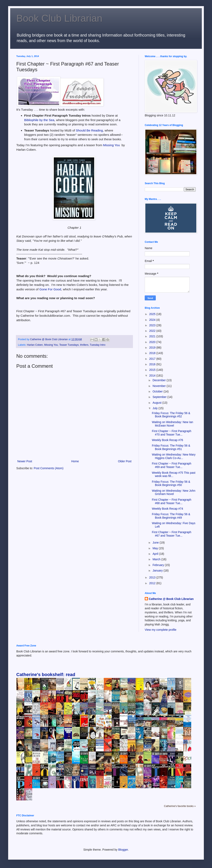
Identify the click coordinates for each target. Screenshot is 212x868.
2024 (153, 320)
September (160, 397)
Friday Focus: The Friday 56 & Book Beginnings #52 (171, 415)
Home (75, 461)
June (156, 543)
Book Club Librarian (59, 18)
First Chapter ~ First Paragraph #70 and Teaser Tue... (172, 433)
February (159, 565)
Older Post (125, 461)
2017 (153, 359)
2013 (153, 577)
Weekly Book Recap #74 (167, 509)
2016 (153, 364)
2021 (153, 336)
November (159, 386)
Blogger (123, 850)
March (157, 559)
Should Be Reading (89, 130)
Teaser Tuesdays (69, 345)
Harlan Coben (35, 345)
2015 (153, 370)
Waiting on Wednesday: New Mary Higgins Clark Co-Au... (174, 456)
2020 (153, 342)
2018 (153, 353)
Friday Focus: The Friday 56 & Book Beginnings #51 (171, 447)
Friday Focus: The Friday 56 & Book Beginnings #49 (171, 516)
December (159, 380)
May (156, 548)
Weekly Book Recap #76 (167, 440)
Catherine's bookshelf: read (46, 675)
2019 (153, 348)
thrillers (84, 345)
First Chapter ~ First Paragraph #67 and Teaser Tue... (172, 534)
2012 (153, 583)
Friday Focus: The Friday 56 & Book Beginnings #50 (171, 483)
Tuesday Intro (98, 345)
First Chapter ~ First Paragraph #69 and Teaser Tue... (172, 465)
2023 (153, 325)
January (158, 570)
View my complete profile (161, 630)
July (155, 408)
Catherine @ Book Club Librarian (171, 599)
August (157, 403)
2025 (153, 314)
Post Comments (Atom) (49, 468)
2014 (153, 376)
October (158, 391)
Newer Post (25, 461)
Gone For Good (50, 289)
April (156, 554)
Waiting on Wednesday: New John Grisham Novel (174, 492)
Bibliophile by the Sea (39, 120)
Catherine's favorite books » (180, 806)
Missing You (112, 145)
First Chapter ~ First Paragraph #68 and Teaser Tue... (172, 501)
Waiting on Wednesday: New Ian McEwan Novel (172, 424)
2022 (153, 331)
